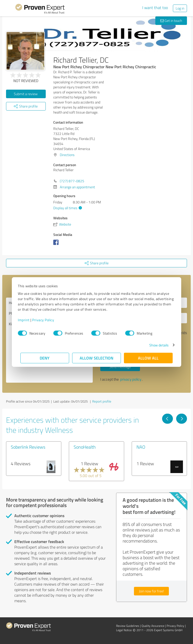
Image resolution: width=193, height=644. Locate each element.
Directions (67, 155)
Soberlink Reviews (28, 447)
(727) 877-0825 (72, 181)
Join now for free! (151, 591)
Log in (180, 8)
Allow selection (96, 358)
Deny (45, 358)
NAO (141, 447)
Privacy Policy (46, 320)
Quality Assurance (153, 626)
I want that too (155, 8)
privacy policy (131, 379)
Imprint (26, 320)
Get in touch (171, 21)
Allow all (148, 358)
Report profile (102, 401)
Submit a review (26, 94)
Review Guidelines (128, 626)
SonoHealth (85, 447)
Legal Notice (124, 630)
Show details (156, 345)
